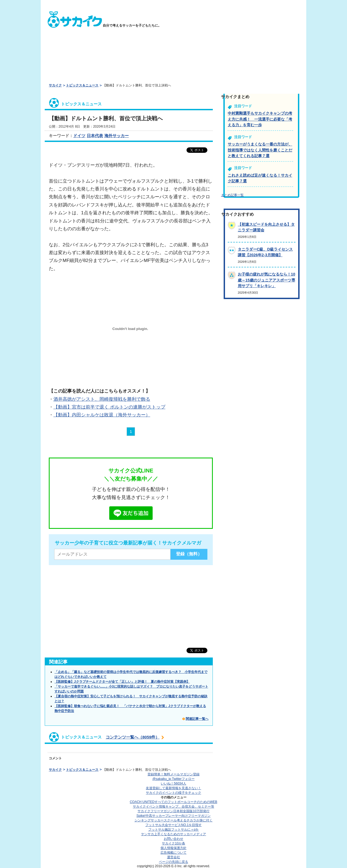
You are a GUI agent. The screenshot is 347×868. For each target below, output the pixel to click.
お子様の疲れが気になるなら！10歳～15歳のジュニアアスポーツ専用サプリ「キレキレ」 (266, 280)
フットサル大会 (173, 825)
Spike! (173, 816)
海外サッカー (117, 136)
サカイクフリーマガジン (173, 811)
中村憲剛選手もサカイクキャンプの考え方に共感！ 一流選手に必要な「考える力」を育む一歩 (260, 119)
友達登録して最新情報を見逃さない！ (173, 788)
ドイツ (79, 136)
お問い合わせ (173, 839)
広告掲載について (173, 853)
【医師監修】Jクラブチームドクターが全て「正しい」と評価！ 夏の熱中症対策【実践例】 (122, 682)
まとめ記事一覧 (232, 195)
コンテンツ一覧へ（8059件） (133, 737)
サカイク (55, 85)
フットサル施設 (174, 830)
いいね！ (173, 783)
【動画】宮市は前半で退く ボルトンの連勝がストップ (109, 407)
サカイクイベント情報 (173, 807)
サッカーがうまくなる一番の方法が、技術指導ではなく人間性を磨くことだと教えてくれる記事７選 (260, 150)
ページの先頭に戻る (173, 862)
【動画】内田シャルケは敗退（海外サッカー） (102, 415)
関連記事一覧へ (197, 719)
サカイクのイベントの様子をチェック (173, 793)
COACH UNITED (174, 802)
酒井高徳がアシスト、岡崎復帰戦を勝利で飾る (102, 399)
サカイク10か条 (173, 843)
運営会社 (173, 857)
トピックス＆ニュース (82, 85)
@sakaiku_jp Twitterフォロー (173, 779)
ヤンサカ (173, 834)
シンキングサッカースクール (173, 820)
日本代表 (95, 136)
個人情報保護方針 (173, 848)
